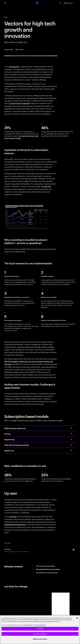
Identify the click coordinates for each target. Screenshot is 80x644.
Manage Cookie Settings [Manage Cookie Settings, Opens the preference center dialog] (40, 639)
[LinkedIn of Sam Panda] (74, 550)
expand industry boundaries (15, 524)
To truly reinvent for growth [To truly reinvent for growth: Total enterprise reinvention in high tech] (19, 103)
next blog (13, 516)
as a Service (46, 186)
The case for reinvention (46, 566)
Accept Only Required (40, 634)
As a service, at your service (47, 572)
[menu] (5, 3)
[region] (40, 630)
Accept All (40, 629)
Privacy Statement (40, 625)
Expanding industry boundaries (48, 569)
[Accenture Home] (37, 3)
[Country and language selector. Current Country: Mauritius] (69, 3)
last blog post (14, 66)
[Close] (77, 618)
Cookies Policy (28, 625)
